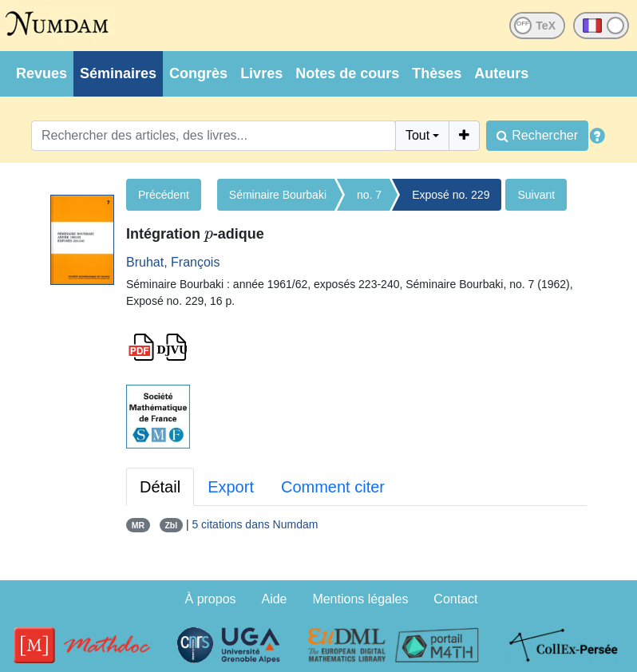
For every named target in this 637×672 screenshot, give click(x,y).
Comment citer (333, 487)
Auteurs (501, 73)
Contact (455, 599)
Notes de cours (347, 73)
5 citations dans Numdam (255, 524)
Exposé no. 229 (451, 195)
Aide (274, 599)
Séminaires (118, 73)
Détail (160, 487)
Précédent (164, 195)
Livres (261, 73)
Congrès (198, 73)
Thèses (437, 73)
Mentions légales (360, 599)
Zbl (171, 525)
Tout (417, 135)
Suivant (536, 195)
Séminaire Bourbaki (278, 195)
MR (138, 525)
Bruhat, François (173, 262)
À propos (211, 599)
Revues (42, 73)
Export (231, 487)
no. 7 (369, 195)
